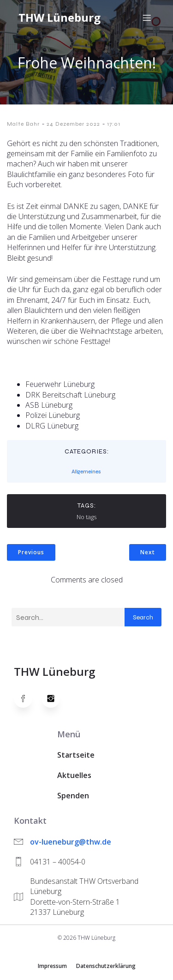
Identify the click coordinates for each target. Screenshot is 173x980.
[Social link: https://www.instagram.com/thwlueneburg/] (55, 698)
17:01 (114, 124)
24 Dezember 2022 (73, 124)
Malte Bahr (23, 124)
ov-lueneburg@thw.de (71, 842)
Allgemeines (86, 472)
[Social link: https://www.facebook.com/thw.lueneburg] (28, 698)
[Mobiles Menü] (147, 18)
